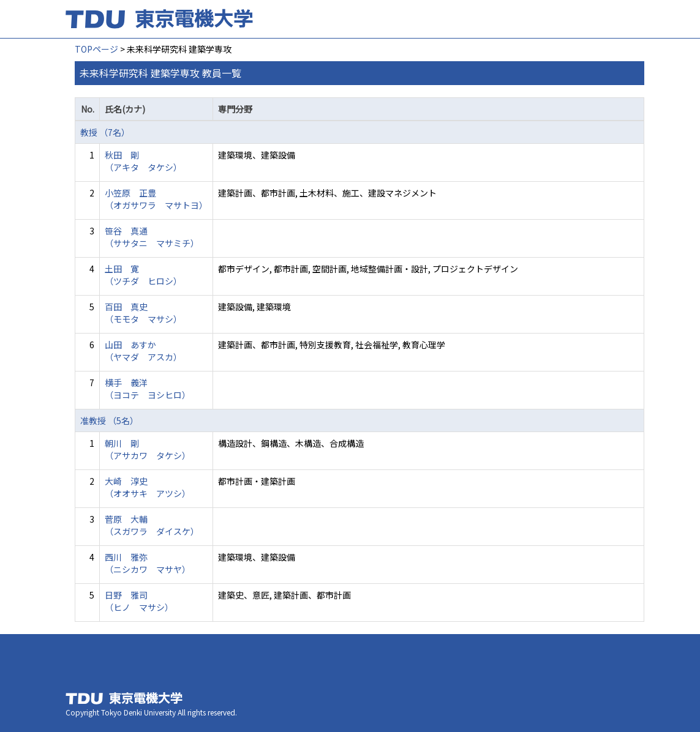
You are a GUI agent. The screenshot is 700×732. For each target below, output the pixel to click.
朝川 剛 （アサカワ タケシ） (148, 449)
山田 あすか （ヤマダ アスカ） (143, 351)
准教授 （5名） (109, 420)
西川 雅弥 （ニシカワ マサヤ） (148, 563)
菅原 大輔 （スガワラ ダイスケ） (152, 525)
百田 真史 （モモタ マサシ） (143, 313)
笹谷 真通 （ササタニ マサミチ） (152, 237)
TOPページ (96, 49)
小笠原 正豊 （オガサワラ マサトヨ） (156, 199)
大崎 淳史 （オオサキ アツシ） (148, 487)
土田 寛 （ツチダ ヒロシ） (143, 275)
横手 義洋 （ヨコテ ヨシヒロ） (148, 389)
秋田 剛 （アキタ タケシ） (143, 161)
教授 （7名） (105, 132)
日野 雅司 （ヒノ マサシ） (139, 601)
